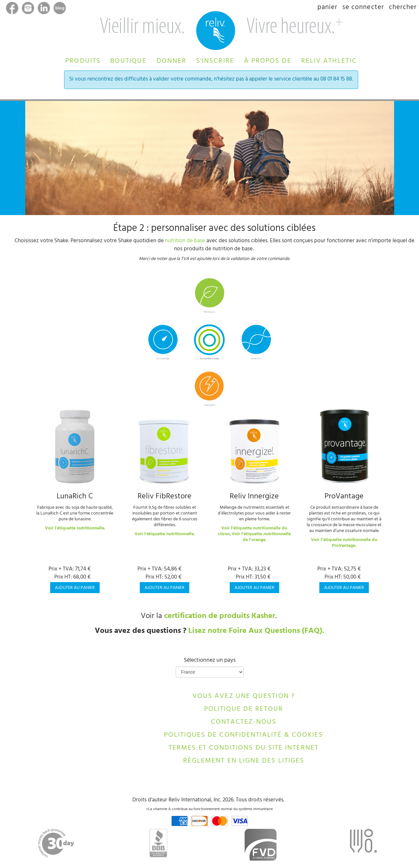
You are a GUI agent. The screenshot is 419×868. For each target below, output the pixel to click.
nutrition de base (185, 241)
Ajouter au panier (75, 588)
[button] (83, 60)
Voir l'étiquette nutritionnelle (75, 529)
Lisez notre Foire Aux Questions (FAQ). (256, 632)
